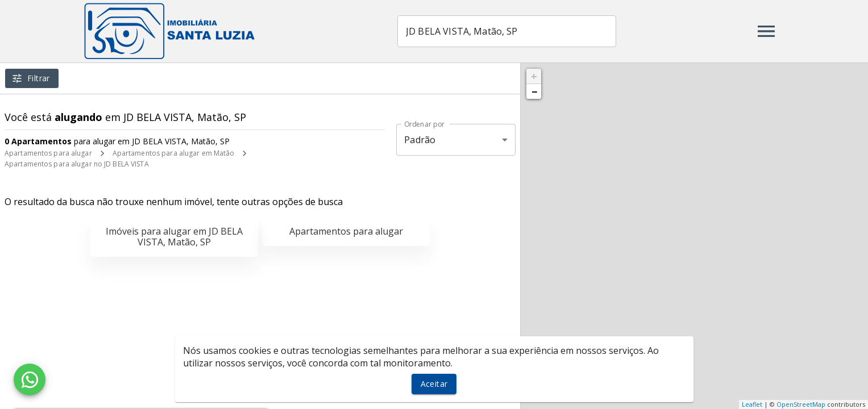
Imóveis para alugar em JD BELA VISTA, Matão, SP (174, 237)
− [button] (534, 91)
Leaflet (752, 404)
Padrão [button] (420, 140)
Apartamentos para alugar (48, 153)
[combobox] (507, 31)
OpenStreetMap (801, 404)
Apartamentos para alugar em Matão (174, 153)
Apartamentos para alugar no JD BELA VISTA (77, 164)
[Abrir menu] (766, 31)
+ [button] (534, 76)
